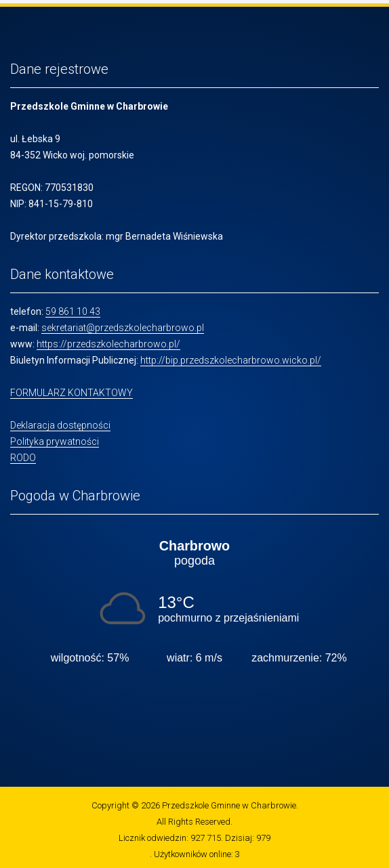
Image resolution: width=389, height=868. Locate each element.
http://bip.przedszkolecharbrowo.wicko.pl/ (231, 360)
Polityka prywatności (55, 441)
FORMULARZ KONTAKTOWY (71, 393)
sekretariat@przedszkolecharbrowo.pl (123, 328)
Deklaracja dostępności (60, 425)
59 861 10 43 (73, 311)
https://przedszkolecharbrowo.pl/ (108, 344)
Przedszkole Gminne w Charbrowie (229, 805)
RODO (23, 458)
